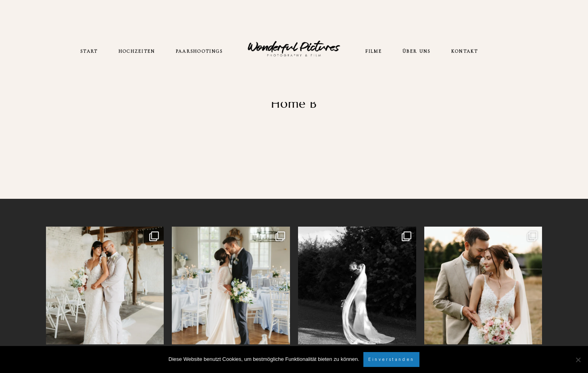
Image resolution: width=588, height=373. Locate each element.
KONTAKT (465, 51)
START (89, 51)
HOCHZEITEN (137, 51)
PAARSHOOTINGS (199, 51)
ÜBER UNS (416, 51)
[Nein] (578, 360)
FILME (374, 51)
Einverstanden (391, 359)
